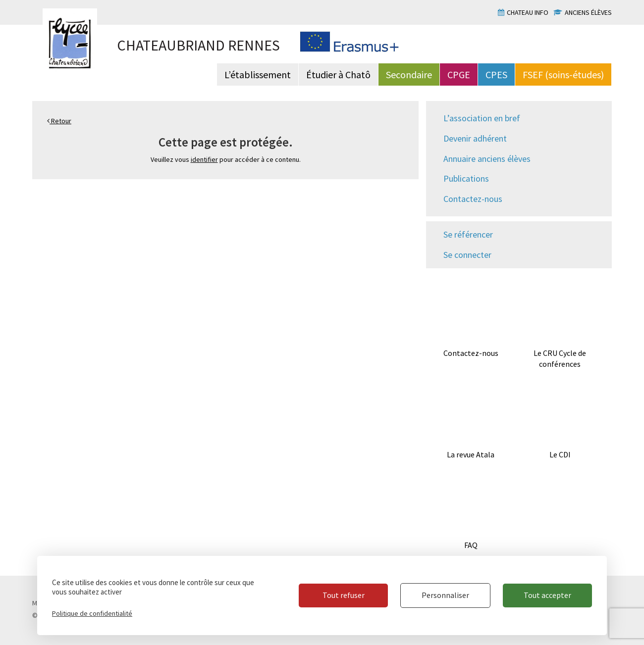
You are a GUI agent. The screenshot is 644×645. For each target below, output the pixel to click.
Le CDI (560, 454)
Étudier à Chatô (338, 74)
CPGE (459, 74)
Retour (59, 121)
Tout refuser (344, 595)
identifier (204, 159)
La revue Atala (471, 454)
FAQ (471, 545)
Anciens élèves (588, 12)
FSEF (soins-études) (563, 74)
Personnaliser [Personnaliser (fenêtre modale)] (445, 595)
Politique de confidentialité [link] (92, 613)
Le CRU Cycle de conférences (560, 359)
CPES (496, 74)
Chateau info (528, 12)
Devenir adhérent (475, 138)
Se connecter (467, 255)
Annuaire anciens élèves (487, 159)
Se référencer (468, 234)
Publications (466, 178)
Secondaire (409, 74)
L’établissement (258, 74)
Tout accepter (547, 595)
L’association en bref (482, 118)
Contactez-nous (473, 199)
